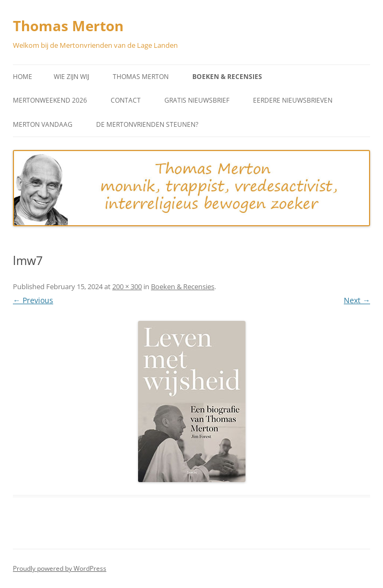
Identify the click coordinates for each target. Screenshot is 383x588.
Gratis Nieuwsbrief (197, 100)
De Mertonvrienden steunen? (147, 124)
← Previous (33, 300)
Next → (357, 300)
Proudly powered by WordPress (60, 568)
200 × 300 (127, 286)
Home (23, 77)
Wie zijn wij (71, 77)
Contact (126, 100)
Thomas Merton (68, 26)
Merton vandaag (43, 124)
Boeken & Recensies (227, 77)
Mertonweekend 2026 (50, 100)
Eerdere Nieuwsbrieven (293, 100)
